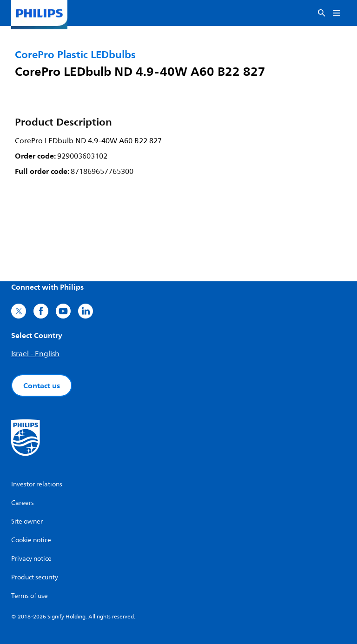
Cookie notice (31, 540)
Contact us (42, 385)
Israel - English (35, 354)
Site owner (27, 521)
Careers (23, 503)
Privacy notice (31, 559)
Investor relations (37, 484)
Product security (35, 577)
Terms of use (30, 596)
